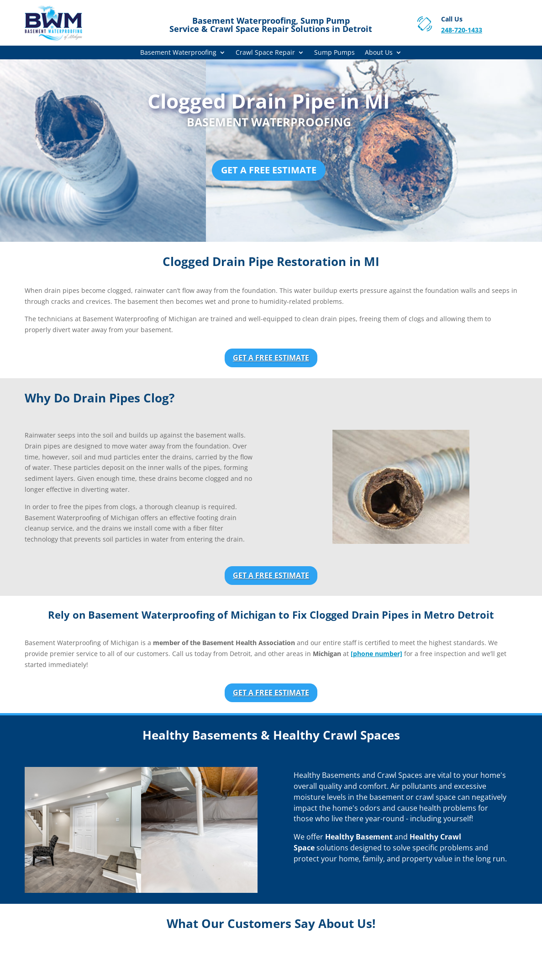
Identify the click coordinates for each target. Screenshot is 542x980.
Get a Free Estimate (269, 170)
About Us (379, 53)
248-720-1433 (462, 30)
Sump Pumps (334, 53)
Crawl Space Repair (265, 53)
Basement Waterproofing (178, 53)
